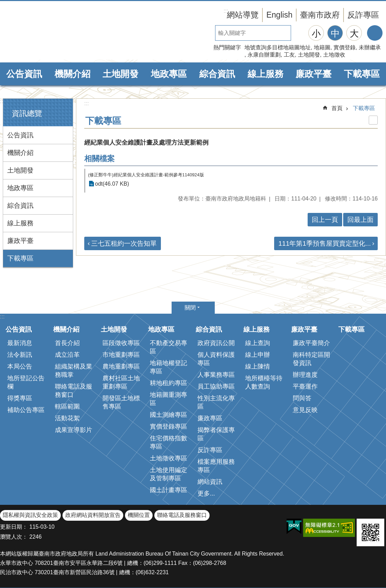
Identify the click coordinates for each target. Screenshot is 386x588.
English (279, 15)
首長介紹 (67, 343)
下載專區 (362, 74)
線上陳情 (258, 366)
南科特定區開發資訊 (311, 359)
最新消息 (20, 343)
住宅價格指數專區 (168, 442)
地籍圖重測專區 (168, 399)
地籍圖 (322, 47)
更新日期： (14, 527)
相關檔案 (99, 159)
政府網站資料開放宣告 (93, 515)
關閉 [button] (190, 308)
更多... (206, 493)
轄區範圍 (67, 406)
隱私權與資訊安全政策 (30, 515)
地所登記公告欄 (26, 382)
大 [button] (354, 33)
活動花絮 (67, 418)
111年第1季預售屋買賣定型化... (325, 243)
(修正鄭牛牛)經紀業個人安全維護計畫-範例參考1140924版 (146, 175)
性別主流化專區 (216, 402)
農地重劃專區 (121, 366)
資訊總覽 (27, 113)
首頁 (337, 108)
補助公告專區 (26, 410)
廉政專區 (210, 418)
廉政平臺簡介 (311, 343)
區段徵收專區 (121, 343)
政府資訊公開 (216, 343)
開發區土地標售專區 (121, 402)
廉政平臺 (313, 74)
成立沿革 (67, 355)
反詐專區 (363, 15)
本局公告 (20, 366)
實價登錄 (345, 47)
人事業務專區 (216, 375)
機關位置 (139, 515)
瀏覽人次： (14, 537)
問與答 (302, 398)
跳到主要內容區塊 (4, 4)
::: (2, 101)
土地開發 (309, 55)
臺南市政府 (320, 15)
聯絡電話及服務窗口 (74, 391)
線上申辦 (258, 355)
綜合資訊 (217, 74)
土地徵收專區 (168, 458)
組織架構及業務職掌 (74, 371)
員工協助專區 (216, 386)
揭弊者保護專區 (216, 434)
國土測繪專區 (168, 415)
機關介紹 (73, 74)
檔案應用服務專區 (216, 466)
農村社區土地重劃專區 (121, 382)
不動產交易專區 (168, 347)
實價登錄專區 (168, 427)
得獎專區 (20, 398)
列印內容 (373, 120)
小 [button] (316, 33)
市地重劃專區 (121, 355)
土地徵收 (334, 55)
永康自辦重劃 (264, 55)
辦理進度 (305, 375)
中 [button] (335, 33)
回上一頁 (325, 220)
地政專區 (169, 74)
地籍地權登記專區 (168, 367)
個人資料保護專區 (216, 359)
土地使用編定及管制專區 (168, 474)
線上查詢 (258, 343)
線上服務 (266, 74)
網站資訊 (210, 482)
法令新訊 (20, 355)
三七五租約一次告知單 (124, 243)
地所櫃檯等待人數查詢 (264, 382)
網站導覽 (243, 15)
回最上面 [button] (360, 220)
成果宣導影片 (74, 430)
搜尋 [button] (299, 33)
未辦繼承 (370, 47)
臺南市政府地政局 (59, 32)
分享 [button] (375, 33)
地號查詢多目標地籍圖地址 (278, 47)
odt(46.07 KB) (112, 184)
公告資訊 (24, 74)
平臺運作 (305, 386)
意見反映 (305, 410)
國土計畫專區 (168, 490)
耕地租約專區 (168, 383)
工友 (289, 55)
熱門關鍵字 (227, 47)
